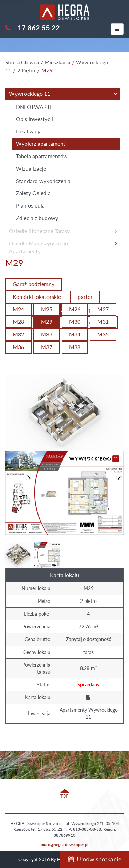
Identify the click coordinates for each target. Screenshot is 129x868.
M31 (103, 321)
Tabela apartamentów (42, 156)
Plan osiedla (30, 205)
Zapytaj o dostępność (89, 639)
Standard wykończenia (43, 181)
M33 (47, 334)
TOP (64, 796)
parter (85, 297)
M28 (18, 321)
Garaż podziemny (34, 284)
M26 (75, 309)
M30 (75, 321)
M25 (47, 309)
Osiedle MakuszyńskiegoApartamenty (39, 247)
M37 (47, 347)
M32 (18, 334)
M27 (103, 309)
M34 (75, 334)
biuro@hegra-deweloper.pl (64, 844)
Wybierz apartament (41, 144)
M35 (103, 334)
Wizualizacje (31, 168)
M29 (47, 321)
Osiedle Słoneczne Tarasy (39, 231)
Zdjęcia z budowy (37, 218)
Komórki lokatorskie (37, 297)
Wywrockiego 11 (30, 94)
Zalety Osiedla (33, 193)
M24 (18, 309)
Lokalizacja (29, 131)
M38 (75, 347)
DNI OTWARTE (34, 107)
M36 (18, 347)
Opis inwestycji (34, 119)
